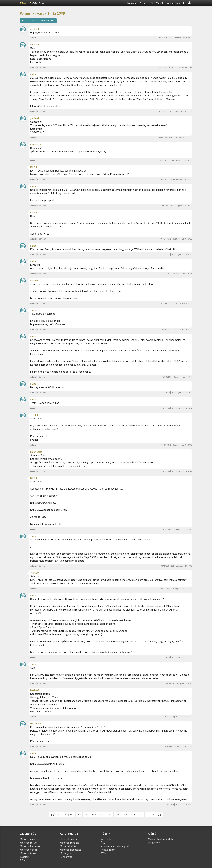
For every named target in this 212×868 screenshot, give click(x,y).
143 (141, 815)
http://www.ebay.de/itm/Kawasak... (49, 324)
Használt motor (68, 839)
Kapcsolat (106, 839)
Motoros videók (29, 850)
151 (79, 815)
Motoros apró (173, 3)
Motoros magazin (30, 839)
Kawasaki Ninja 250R (49, 13)
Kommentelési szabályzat (115, 846)
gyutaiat (35, 29)
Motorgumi (66, 853)
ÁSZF (104, 843)
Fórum (142, 3)
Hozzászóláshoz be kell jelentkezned (38, 21)
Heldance (35, 724)
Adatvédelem (108, 850)
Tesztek (24, 857)
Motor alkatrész (69, 846)
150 (86, 815)
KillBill (33, 167)
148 (102, 815)
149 (94, 815)
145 (125, 815)
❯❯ (160, 815)
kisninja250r (37, 144)
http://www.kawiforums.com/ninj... (49, 778)
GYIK (103, 853)
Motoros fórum (28, 843)
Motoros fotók (28, 853)
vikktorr (35, 573)
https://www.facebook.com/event (49, 510)
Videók (160, 3)
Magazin (132, 3)
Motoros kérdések (30, 846)
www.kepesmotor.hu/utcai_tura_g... (90, 151)
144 (133, 815)
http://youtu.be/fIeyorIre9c (45, 33)
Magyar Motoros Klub (160, 839)
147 (110, 815)
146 (117, 815)
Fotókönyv (154, 843)
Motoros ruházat (69, 843)
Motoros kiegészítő (70, 850)
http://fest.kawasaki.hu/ (43, 503)
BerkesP (35, 690)
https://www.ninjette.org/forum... (48, 764)
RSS (22, 860)
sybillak (34, 280)
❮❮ (52, 815)
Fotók (151, 3)
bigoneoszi (36, 452)
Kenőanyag (66, 857)
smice (33, 74)
